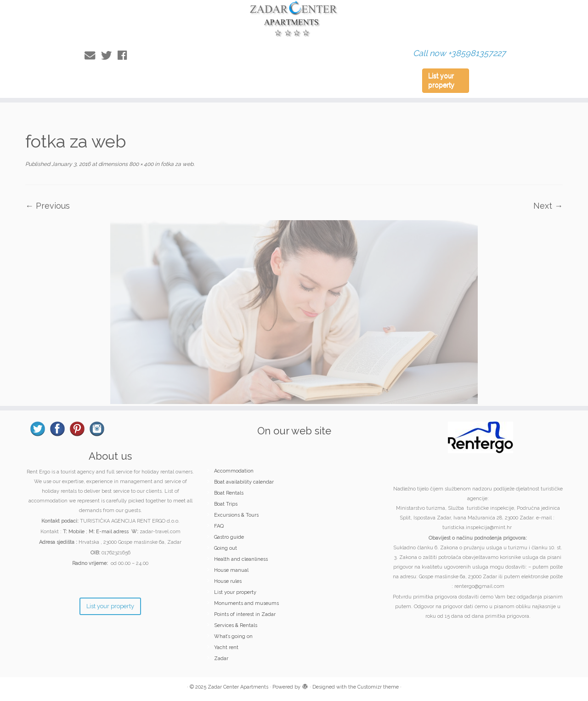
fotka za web (176, 164)
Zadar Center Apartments (238, 687)
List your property (441, 80)
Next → (548, 206)
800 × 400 (141, 164)
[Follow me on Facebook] (125, 55)
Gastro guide (229, 537)
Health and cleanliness (241, 559)
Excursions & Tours (236, 515)
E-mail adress (112, 532)
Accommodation (234, 471)
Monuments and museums (246, 603)
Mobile (76, 532)
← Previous (48, 206)
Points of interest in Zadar (245, 614)
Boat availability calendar (244, 482)
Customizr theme (378, 687)
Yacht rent (226, 647)
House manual (231, 570)
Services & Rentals (236, 625)
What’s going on (233, 636)
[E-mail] (93, 55)
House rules (228, 581)
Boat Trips (226, 504)
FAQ (219, 526)
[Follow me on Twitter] (109, 55)
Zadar (221, 658)
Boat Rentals (229, 493)
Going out (226, 548)
